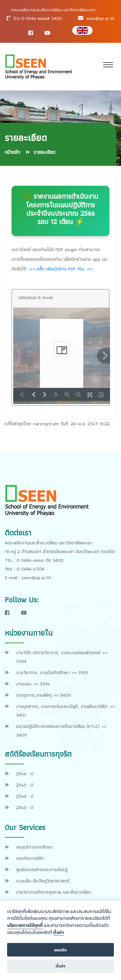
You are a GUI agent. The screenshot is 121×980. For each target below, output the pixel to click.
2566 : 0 (25, 774)
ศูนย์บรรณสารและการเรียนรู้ (42, 870)
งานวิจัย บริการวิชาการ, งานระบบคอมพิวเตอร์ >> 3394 (62, 657)
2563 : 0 (25, 807)
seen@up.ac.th (101, 18)
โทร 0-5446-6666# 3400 (38, 18)
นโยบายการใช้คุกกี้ (25, 925)
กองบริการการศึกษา (35, 847)
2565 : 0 (25, 785)
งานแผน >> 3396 (33, 684)
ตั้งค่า (59, 933)
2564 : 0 (25, 796)
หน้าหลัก (12, 152)
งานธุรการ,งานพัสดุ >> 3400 (44, 695)
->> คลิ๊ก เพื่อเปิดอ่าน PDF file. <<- (61, 269)
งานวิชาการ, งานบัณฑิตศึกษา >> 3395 (52, 673)
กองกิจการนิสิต (30, 858)
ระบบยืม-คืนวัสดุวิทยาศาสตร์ (43, 881)
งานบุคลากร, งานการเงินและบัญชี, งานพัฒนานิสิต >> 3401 (65, 711)
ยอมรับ (60, 950)
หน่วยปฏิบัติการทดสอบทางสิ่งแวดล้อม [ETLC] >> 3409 (61, 731)
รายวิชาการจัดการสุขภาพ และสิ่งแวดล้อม (54, 892)
